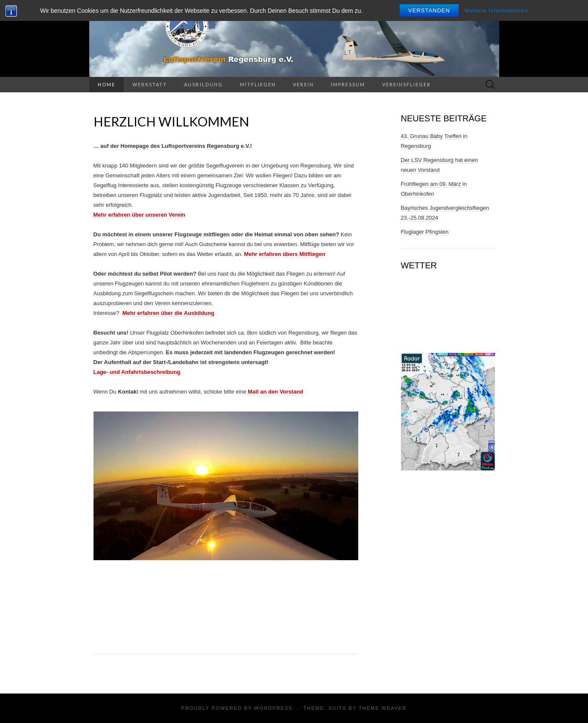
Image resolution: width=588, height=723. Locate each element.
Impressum (348, 84)
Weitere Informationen (496, 10)
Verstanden (429, 10)
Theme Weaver (383, 708)
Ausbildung (203, 84)
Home (107, 84)
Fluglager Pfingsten (425, 232)
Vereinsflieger (407, 84)
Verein (303, 84)
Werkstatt (150, 84)
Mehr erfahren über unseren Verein (139, 215)
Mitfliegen (258, 84)
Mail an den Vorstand (275, 392)
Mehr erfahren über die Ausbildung (168, 313)
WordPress (273, 708)
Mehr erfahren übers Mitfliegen (285, 254)
